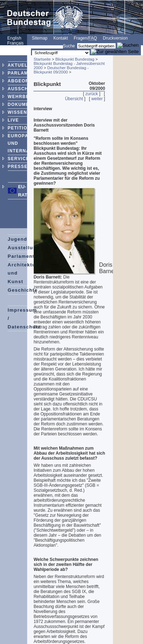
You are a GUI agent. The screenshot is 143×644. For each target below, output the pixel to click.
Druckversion (115, 38)
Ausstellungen (27, 248)
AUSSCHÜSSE (25, 89)
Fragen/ (85, 38)
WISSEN (18, 112)
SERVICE (19, 159)
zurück (92, 94)
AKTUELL (19, 65)
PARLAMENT (23, 73)
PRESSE (18, 167)
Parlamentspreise (31, 256)
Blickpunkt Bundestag (75, 59)
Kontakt (61, 38)
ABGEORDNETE (27, 81)
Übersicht (74, 99)
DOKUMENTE (23, 104)
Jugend (18, 239)
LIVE (13, 120)
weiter (97, 99)
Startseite (42, 59)
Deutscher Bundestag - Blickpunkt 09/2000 (61, 70)
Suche (69, 46)
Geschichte (23, 290)
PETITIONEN (23, 128)
